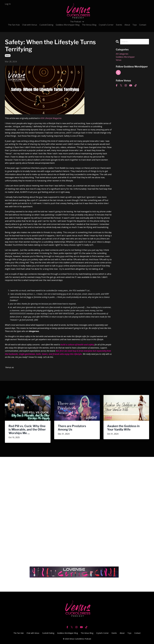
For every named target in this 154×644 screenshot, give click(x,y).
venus (8, 56)
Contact (143, 25)
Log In (8, 4)
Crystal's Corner (106, 25)
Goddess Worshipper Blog (67, 25)
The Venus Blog (89, 25)
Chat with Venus (29, 25)
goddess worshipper (125, 57)
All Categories (122, 54)
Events (119, 25)
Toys (135, 25)
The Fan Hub (13, 25)
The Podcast (77, 22)
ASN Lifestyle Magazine (51, 118)
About (128, 25)
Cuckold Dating (46, 25)
